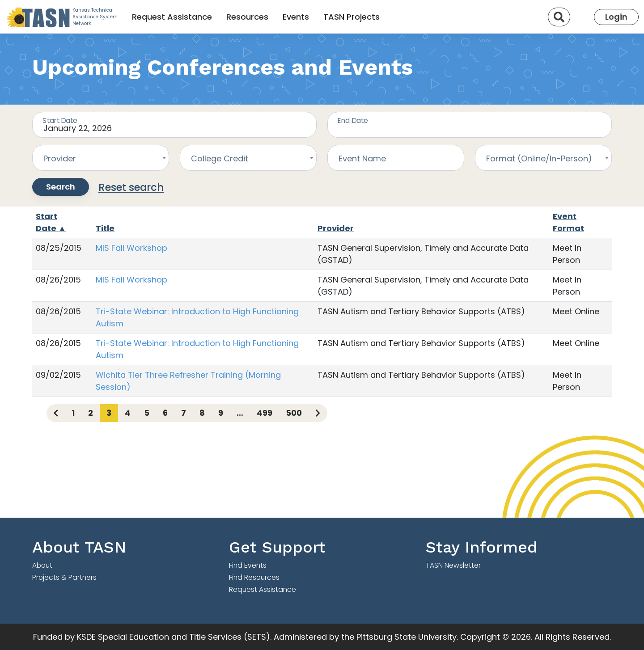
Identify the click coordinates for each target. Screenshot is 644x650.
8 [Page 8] (202, 413)
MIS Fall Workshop (131, 248)
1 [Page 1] (73, 413)
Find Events (248, 565)
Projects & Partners (64, 577)
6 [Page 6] (165, 413)
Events (296, 17)
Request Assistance (172, 17)
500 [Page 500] (294, 413)
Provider (336, 228)
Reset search (131, 187)
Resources (247, 17)
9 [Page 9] (221, 413)
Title (105, 228)
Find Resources (254, 577)
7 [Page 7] (184, 413)
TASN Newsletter (453, 565)
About (42, 565)
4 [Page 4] (128, 413)
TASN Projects (352, 17)
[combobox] (101, 158)
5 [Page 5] (147, 413)
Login (616, 17)
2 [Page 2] (91, 413)
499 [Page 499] (265, 413)
